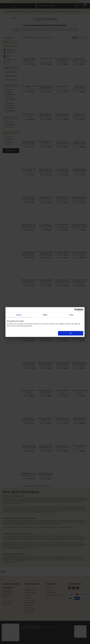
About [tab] (71, 315)
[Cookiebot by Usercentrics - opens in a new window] (76, 310)
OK (71, 333)
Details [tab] (45, 315)
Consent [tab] (19, 315)
